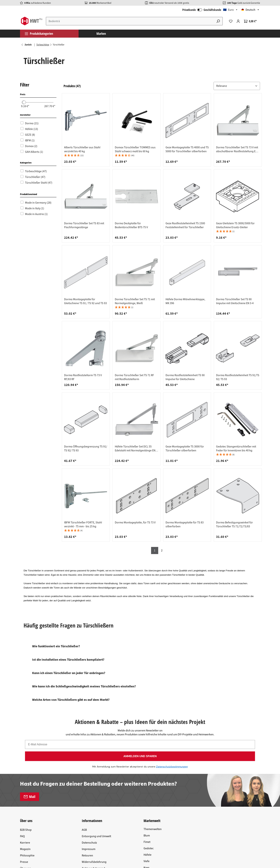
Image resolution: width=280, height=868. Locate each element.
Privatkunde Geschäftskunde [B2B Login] (202, 10)
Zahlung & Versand (93, 808)
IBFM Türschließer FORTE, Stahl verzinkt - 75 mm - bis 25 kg (83, 524)
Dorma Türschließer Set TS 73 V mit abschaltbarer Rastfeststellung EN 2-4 (237, 149)
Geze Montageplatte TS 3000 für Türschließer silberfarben (185, 449)
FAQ (22, 776)
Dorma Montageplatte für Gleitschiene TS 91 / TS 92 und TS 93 (85, 301)
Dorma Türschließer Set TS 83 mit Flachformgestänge (84, 225)
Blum (147, 775)
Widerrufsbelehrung (94, 802)
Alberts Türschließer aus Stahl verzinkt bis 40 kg (82, 149)
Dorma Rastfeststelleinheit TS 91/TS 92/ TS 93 (238, 377)
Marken (101, 34)
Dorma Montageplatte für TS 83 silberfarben (185, 524)
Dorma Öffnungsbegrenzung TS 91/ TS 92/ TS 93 (86, 449)
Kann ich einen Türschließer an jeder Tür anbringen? (69, 673)
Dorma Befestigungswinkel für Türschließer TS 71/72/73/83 (234, 524)
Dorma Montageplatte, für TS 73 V (135, 523)
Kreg (146, 807)
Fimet (147, 782)
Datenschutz (89, 782)
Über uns (25, 808)
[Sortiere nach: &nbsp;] (237, 86)
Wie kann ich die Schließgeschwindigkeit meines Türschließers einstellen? (84, 686)
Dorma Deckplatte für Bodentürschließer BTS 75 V (131, 225)
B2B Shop (26, 770)
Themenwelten (153, 769)
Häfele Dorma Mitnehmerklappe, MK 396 (185, 301)
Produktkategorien (39, 34)
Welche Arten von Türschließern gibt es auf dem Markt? (71, 700)
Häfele (147, 795)
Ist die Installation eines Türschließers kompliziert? (68, 660)
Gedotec (149, 788)
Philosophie (27, 795)
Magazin (25, 789)
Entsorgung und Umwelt (96, 776)
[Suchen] (218, 21)
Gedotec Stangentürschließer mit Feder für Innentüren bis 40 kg (236, 449)
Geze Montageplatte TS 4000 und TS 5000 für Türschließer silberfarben (187, 149)
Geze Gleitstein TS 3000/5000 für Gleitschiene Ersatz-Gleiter (235, 225)
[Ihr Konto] (238, 21)
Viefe (147, 801)
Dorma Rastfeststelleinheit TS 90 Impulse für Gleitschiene (185, 377)
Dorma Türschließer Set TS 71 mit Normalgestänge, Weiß (135, 301)
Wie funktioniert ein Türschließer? (56, 646)
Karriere (25, 782)
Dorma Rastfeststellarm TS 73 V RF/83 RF (83, 377)
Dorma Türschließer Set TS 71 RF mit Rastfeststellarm (134, 377)
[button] (237, 86)
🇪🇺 (228, 10)
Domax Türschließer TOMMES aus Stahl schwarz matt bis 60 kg (135, 149)
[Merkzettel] (231, 21)
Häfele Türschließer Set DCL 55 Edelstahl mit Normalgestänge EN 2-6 (135, 449)
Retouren (87, 795)
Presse (24, 802)
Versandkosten (71, 831)
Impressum (89, 789)
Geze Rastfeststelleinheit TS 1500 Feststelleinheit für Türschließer (185, 225)
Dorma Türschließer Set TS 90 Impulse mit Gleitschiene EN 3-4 (235, 301)
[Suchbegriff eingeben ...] (130, 21)
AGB (84, 770)
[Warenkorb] (250, 21)
